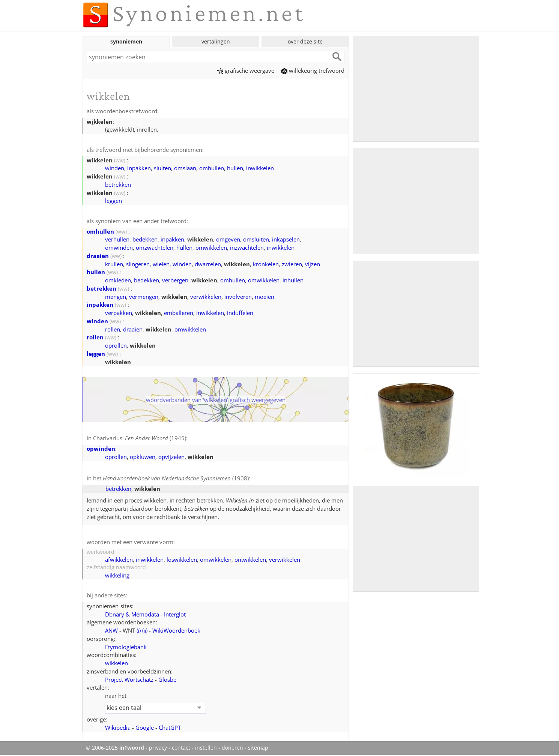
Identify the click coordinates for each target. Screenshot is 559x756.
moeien (264, 297)
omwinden (119, 247)
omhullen (212, 168)
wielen (161, 264)
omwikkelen (211, 247)
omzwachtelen (155, 247)
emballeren (179, 313)
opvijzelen (171, 457)
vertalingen (216, 41)
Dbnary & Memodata (132, 614)
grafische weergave (246, 70)
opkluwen (143, 457)
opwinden (101, 448)
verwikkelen (206, 297)
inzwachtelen (247, 247)
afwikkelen (119, 559)
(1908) (176, 478)
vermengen (144, 297)
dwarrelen (208, 264)
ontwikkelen (250, 559)
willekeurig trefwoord (313, 70)
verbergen (175, 280)
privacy (158, 748)
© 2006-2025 (115, 748)
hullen (235, 168)
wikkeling (117, 575)
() (139, 630)
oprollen (116, 345)
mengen (116, 297)
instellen (206, 748)
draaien (98, 256)
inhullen (293, 280)
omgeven (228, 239)
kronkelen (266, 264)
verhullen (117, 239)
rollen (113, 329)
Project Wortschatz (129, 679)
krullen (114, 264)
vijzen (313, 264)
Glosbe (167, 679)
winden (115, 168)
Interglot (175, 614)
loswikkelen (182, 559)
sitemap (258, 748)
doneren (232, 748)
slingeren (138, 264)
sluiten (162, 168)
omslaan (185, 168)
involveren (238, 297)
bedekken (145, 239)
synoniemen (126, 41)
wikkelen (116, 663)
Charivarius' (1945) (140, 438)
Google (145, 727)
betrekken (118, 184)
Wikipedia (118, 727)
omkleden (118, 280)
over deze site (305, 41)
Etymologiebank (126, 647)
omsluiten (256, 239)
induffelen (240, 313)
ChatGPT (170, 727)
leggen (113, 201)
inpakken (139, 168)
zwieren (292, 264)
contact (181, 748)
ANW (111, 630)
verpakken (119, 313)
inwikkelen (260, 168)
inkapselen (286, 239)
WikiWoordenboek (176, 630)
